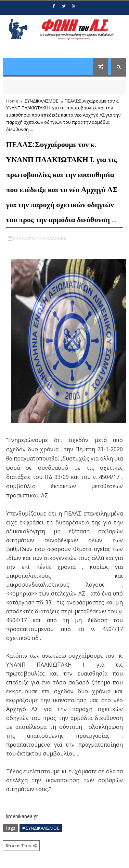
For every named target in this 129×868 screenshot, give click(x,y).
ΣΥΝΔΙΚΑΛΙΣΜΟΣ (42, 101)
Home (12, 101)
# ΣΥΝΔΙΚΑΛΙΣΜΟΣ (41, 828)
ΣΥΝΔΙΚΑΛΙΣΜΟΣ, (52, 238)
